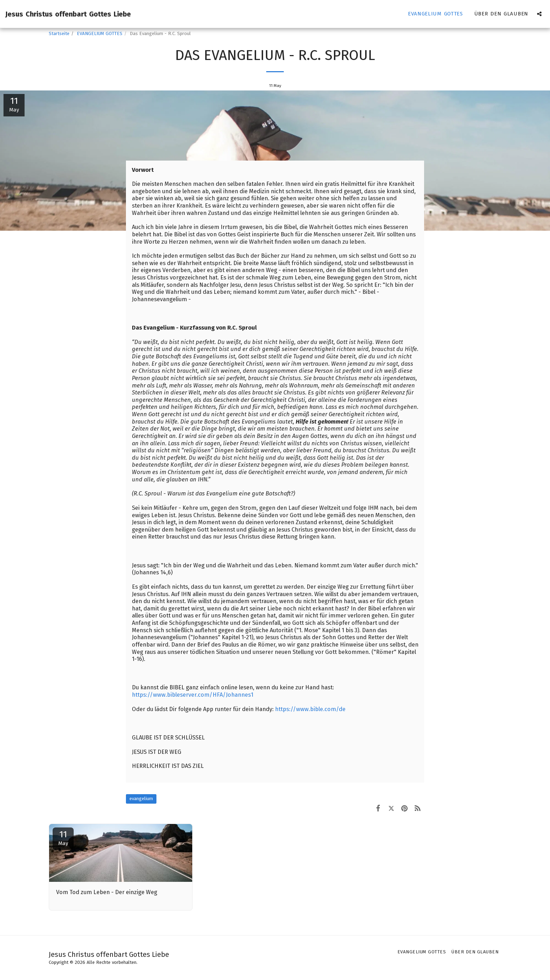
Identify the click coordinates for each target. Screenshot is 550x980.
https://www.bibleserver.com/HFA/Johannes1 (193, 695)
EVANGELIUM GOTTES (100, 33)
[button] (539, 14)
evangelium (141, 799)
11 (63, 838)
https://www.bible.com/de (310, 709)
